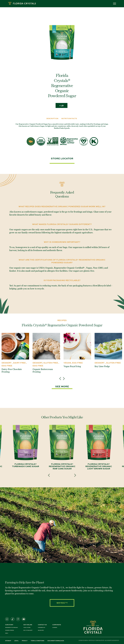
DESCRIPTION (52, 118)
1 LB (62, 105)
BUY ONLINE (28, 625)
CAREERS (55, 628)
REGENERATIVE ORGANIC (12, 628)
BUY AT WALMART (28, 630)
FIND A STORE (27, 628)
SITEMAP (8, 641)
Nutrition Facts (69, 118)
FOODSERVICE (41, 628)
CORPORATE (57, 625)
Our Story (9, 625)
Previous (61, 377)
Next (63, 377)
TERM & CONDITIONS (37, 641)
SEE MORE (62, 386)
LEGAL (16, 641)
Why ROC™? (62, 603)
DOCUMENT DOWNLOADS (56, 641)
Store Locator (62, 158)
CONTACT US (42, 625)
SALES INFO (41, 630)
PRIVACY (25, 641)
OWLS (7, 633)
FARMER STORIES (10, 630)
